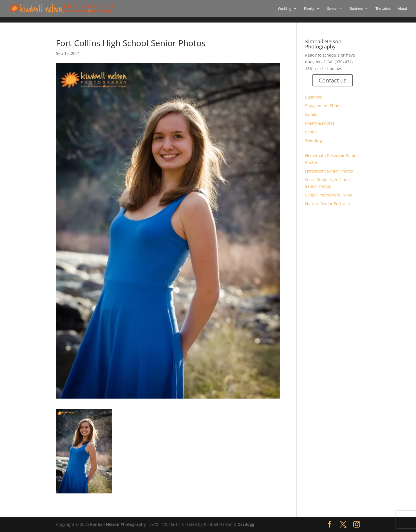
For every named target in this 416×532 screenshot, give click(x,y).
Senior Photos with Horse (329, 195)
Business (356, 9)
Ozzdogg (246, 524)
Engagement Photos (324, 106)
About (402, 9)
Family (309, 9)
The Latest (383, 9)
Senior (332, 9)
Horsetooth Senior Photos (329, 171)
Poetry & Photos (320, 123)
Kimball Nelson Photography (118, 524)
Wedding (284, 9)
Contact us (333, 80)
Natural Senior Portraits (327, 204)
